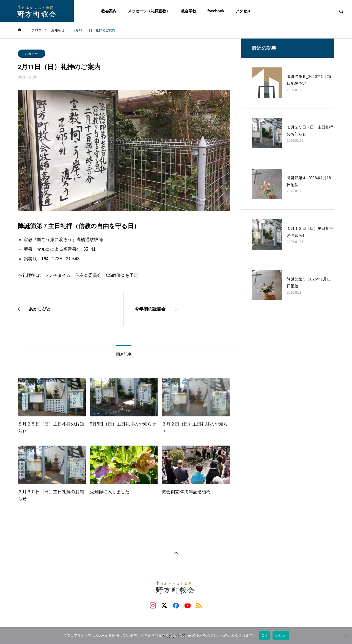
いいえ (281, 635)
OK (264, 635)
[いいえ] (345, 635)
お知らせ (32, 54)
